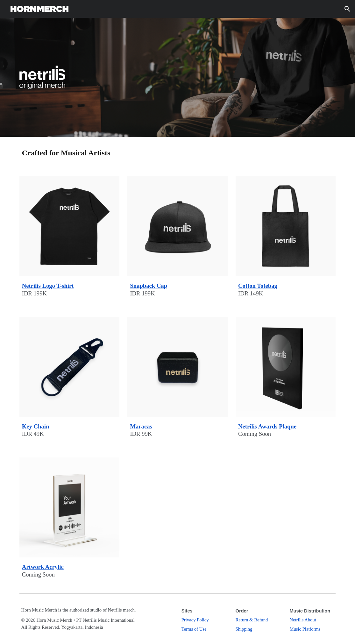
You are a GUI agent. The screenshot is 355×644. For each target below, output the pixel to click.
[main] (178, 153)
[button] (347, 9)
